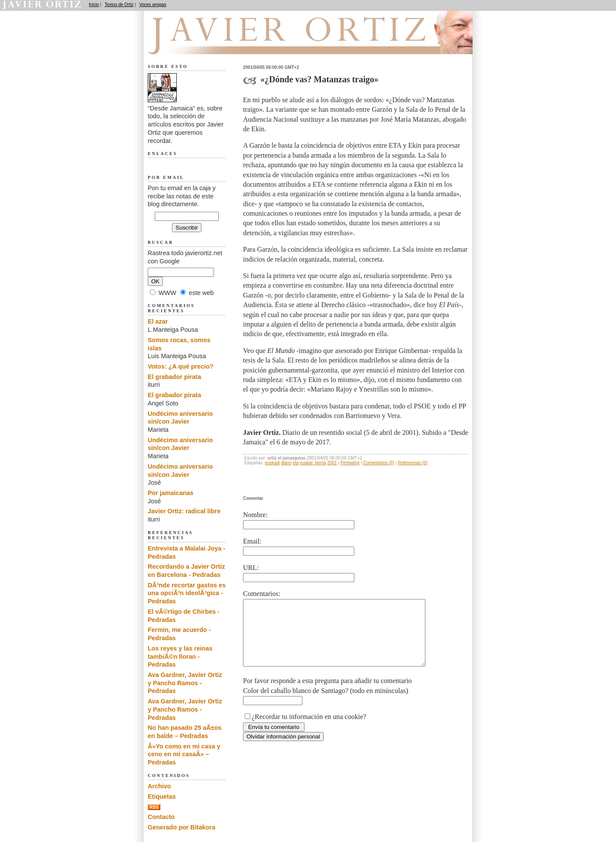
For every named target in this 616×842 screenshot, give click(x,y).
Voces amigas (152, 5)
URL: (251, 568)
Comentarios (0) (379, 463)
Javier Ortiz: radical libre (184, 511)
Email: (252, 541)
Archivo (159, 786)
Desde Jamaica (194, 44)
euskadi (272, 463)
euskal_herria (313, 463)
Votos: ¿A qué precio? (181, 366)
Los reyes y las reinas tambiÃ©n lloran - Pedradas (180, 656)
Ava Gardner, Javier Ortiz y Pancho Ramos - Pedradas (185, 683)
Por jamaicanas (171, 493)
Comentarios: (262, 594)
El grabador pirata (174, 377)
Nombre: (255, 515)
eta (296, 463)
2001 (332, 463)
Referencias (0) (412, 463)
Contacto (161, 817)
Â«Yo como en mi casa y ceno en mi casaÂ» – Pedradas (184, 754)
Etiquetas (162, 797)
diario (286, 463)
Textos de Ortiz (119, 5)
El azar (158, 321)
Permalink (350, 463)
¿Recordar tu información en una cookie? (309, 730)
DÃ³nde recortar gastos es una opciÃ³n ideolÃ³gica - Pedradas (187, 593)
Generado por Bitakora (182, 827)
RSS (154, 807)
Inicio (94, 5)
